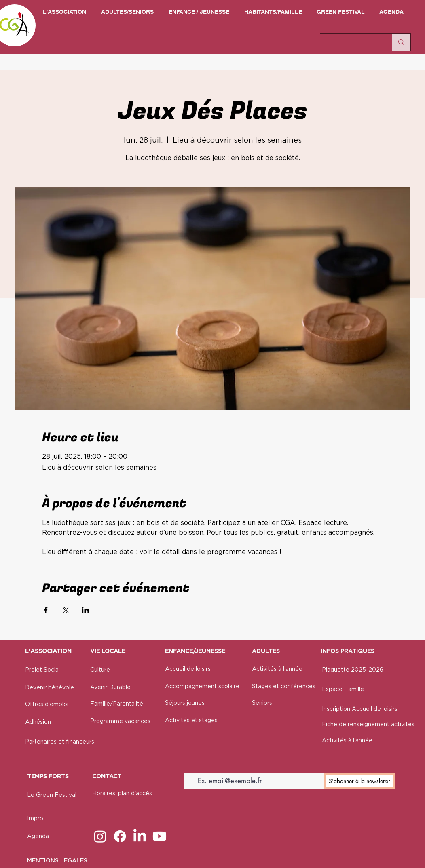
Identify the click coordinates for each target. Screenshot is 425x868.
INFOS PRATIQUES (348, 651)
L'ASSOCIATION (48, 651)
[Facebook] (120, 836)
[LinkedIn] (140, 836)
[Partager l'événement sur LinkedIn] (86, 610)
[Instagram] (100, 836)
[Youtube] (160, 836)
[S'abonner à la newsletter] (360, 781)
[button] (65, 12)
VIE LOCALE (108, 651)
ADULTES (266, 651)
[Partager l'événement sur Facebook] (46, 610)
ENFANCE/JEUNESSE (195, 651)
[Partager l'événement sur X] (66, 610)
